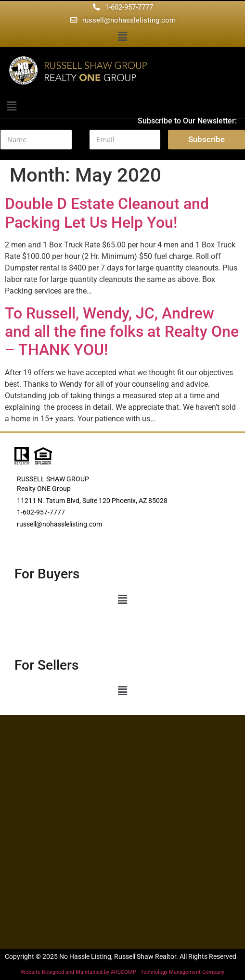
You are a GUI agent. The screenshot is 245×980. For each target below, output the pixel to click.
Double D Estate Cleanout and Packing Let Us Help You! (107, 213)
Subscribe (206, 139)
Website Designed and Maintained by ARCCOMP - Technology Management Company (122, 972)
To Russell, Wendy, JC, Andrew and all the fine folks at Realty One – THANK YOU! (122, 332)
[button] (122, 37)
